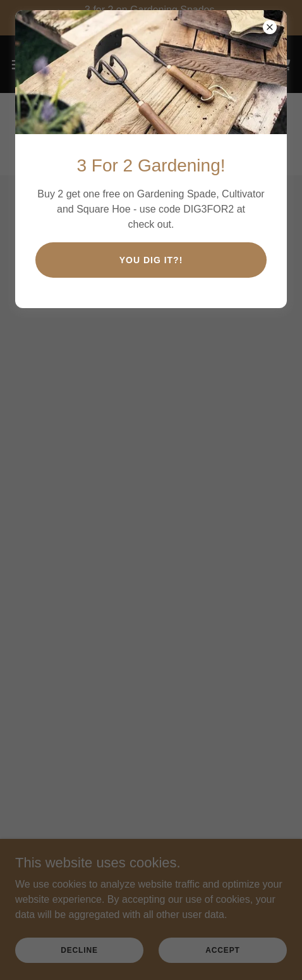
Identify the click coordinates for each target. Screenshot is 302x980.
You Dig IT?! (151, 260)
